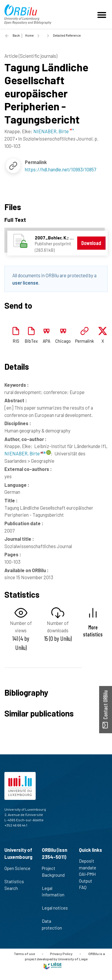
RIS (16, 341)
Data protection (54, 924)
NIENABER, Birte (25, 453)
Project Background (53, 875)
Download (91, 243)
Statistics (17, 881)
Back (16, 35)
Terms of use (24, 954)
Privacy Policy (61, 954)
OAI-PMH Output (88, 877)
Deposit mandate (90, 864)
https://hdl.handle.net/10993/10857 (61, 169)
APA (46, 341)
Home (29, 35)
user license (25, 283)
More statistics (93, 631)
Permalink (85, 341)
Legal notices (55, 911)
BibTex (31, 341)
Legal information (53, 895)
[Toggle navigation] (103, 14)
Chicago (63, 341)
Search (14, 888)
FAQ (85, 887)
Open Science (17, 871)
